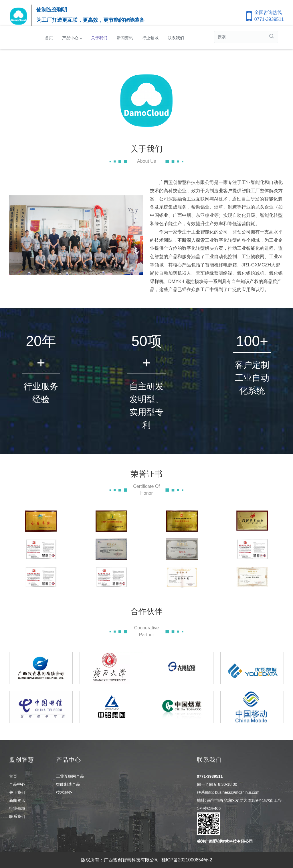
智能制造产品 (68, 784)
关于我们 (99, 38)
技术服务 (64, 792)
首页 (49, 38)
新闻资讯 (125, 38)
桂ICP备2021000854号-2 (187, 860)
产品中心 (72, 38)
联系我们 (176, 38)
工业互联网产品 (70, 776)
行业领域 (150, 38)
